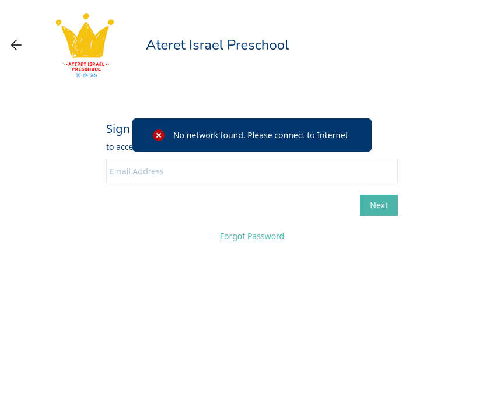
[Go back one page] (16, 45)
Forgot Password (252, 236)
